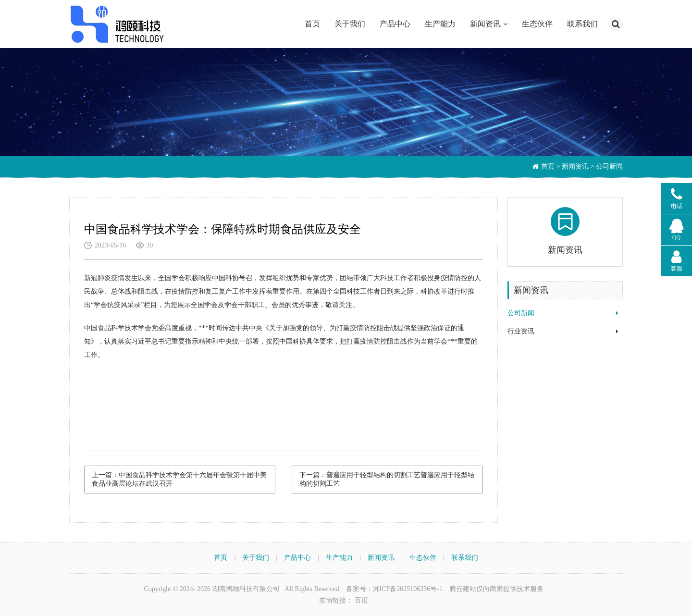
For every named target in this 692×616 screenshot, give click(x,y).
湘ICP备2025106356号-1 (408, 589)
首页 (312, 24)
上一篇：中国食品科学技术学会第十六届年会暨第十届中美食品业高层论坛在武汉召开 (179, 479)
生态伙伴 (537, 24)
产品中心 (395, 24)
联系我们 (582, 24)
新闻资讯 (485, 24)
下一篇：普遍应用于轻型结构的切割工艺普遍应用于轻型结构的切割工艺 (387, 479)
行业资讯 (521, 331)
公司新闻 (521, 313)
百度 (361, 600)
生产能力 (440, 24)
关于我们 (350, 24)
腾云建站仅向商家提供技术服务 (496, 589)
